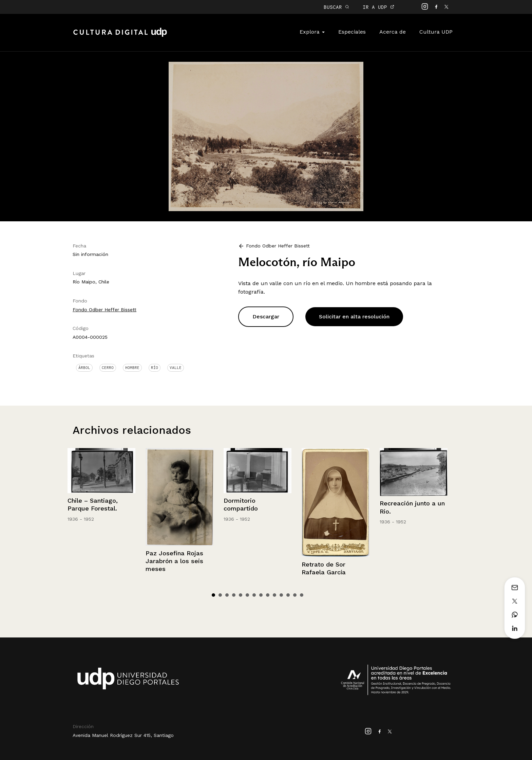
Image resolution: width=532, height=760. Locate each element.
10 (274, 595)
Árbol (84, 368)
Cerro (108, 368)
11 (281, 595)
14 (302, 595)
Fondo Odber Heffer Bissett (104, 310)
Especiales (352, 32)
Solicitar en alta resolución (354, 317)
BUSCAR (336, 7)
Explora (312, 32)
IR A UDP (378, 7)
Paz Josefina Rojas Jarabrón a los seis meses (174, 561)
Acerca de (393, 32)
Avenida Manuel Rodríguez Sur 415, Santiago (123, 735)
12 (288, 595)
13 (295, 595)
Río (155, 368)
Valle (176, 368)
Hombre (132, 368)
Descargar (266, 317)
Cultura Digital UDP (120, 36)
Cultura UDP (436, 32)
